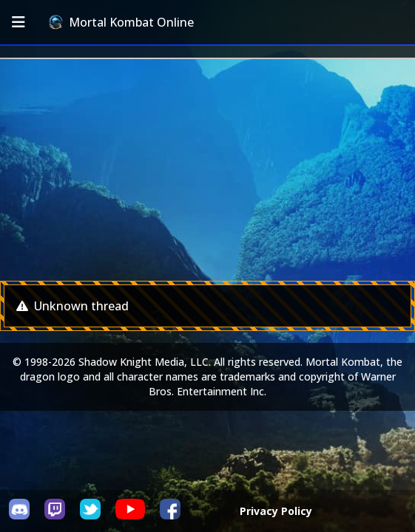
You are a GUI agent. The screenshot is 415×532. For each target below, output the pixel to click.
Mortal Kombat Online (121, 22)
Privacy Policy (276, 511)
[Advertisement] (207, 170)
